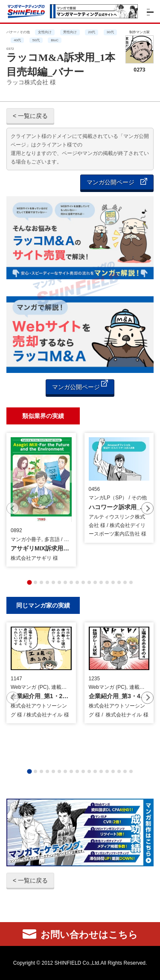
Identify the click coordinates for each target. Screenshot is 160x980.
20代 (92, 32)
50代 (36, 40)
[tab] (29, 582)
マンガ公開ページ (117, 182)
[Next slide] (147, 509)
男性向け (70, 32)
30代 (110, 32)
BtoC (55, 40)
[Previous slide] (13, 509)
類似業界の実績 (43, 416)
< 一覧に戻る (30, 116)
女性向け (45, 32)
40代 (17, 40)
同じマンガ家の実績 (43, 605)
